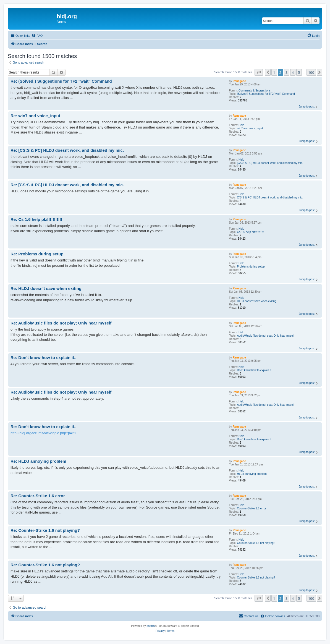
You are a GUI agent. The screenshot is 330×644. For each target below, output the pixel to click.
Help (241, 125)
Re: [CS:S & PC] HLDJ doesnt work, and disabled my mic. (67, 150)
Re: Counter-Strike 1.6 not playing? (45, 530)
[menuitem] (37, 36)
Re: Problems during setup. (38, 254)
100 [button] (311, 72)
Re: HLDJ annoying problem (38, 461)
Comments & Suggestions (255, 91)
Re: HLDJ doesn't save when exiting (46, 288)
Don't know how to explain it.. (255, 370)
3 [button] (286, 72)
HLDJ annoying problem (252, 474)
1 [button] (274, 72)
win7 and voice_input (250, 128)
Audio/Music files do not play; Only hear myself (266, 336)
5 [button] (299, 72)
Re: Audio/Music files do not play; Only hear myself (61, 323)
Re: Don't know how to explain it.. (44, 358)
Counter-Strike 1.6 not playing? (256, 543)
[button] (259, 72)
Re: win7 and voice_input (35, 116)
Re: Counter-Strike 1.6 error (38, 496)
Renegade (239, 81)
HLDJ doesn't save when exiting (257, 301)
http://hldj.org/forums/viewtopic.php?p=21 (43, 433)
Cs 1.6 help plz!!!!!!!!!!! (251, 232)
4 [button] (293, 72)
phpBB (151, 626)
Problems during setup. (251, 267)
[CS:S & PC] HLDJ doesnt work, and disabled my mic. (270, 163)
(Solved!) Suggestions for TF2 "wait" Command (266, 94)
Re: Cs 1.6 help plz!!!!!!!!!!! (36, 219)
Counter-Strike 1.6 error (252, 508)
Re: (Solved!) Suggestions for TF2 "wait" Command (61, 81)
